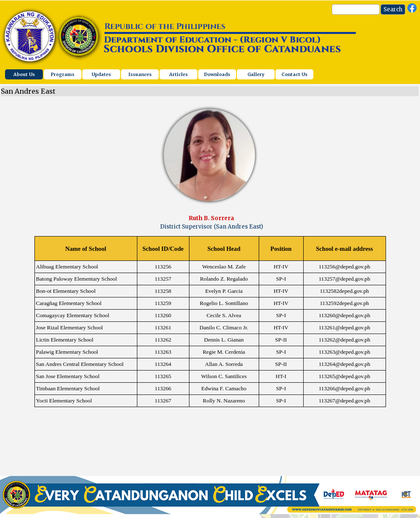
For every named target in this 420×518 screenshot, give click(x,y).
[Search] (356, 9)
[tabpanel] (211, 223)
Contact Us (294, 75)
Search (393, 9)
